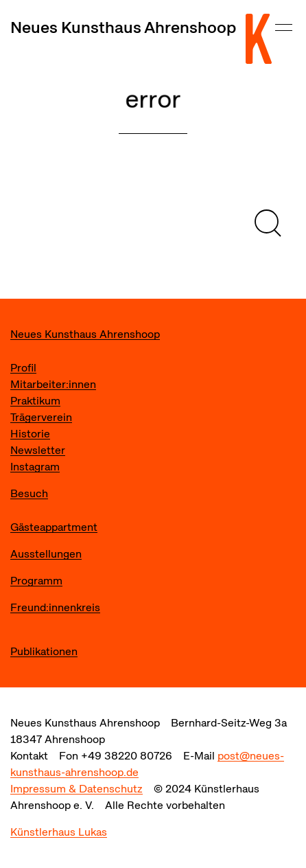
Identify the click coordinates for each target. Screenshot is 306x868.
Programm (36, 581)
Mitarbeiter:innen (53, 384)
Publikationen (44, 651)
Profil (23, 368)
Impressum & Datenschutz (76, 789)
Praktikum (35, 401)
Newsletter (38, 450)
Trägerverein (41, 417)
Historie (30, 434)
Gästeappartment (54, 527)
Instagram (35, 467)
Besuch (29, 493)
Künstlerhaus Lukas (59, 832)
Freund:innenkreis (55, 607)
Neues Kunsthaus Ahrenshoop (123, 27)
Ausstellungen (46, 554)
